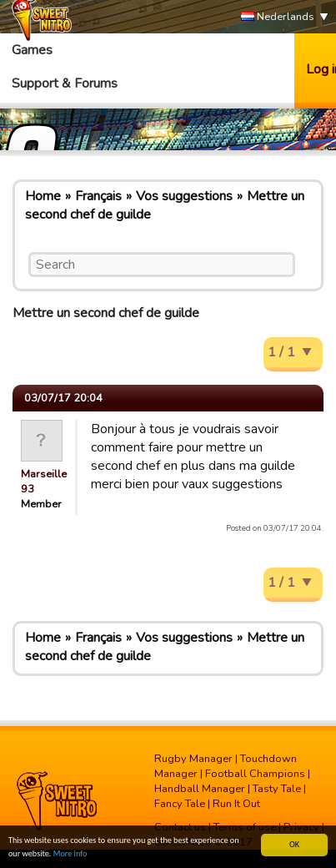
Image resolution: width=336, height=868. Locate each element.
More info (70, 854)
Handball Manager (200, 789)
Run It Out (236, 804)
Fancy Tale (180, 804)
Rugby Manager (193, 759)
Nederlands (278, 17)
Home (43, 196)
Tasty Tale (277, 789)
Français (98, 196)
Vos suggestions (184, 196)
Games (32, 50)
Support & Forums (65, 83)
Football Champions (255, 774)
